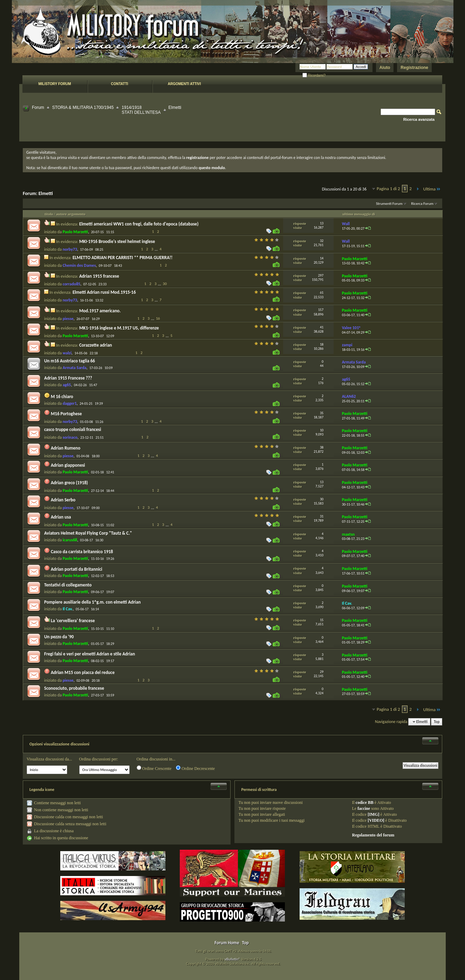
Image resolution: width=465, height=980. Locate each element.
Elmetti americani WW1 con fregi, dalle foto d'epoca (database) (139, 224)
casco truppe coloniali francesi (73, 429)
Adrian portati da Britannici (77, 569)
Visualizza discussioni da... (49, 759)
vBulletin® (232, 959)
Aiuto (385, 68)
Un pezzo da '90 (59, 637)
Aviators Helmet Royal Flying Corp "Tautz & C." (88, 533)
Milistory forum (54, 84)
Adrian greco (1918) (69, 483)
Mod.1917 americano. (100, 311)
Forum (38, 107)
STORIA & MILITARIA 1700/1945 (83, 107)
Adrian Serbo (63, 500)
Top (437, 722)
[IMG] (373, 814)
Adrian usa (61, 517)
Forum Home (227, 943)
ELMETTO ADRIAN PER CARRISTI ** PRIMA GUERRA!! (122, 258)
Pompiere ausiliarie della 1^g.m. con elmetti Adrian (92, 602)
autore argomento (71, 214)
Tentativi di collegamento (68, 585)
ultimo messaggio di (359, 214)
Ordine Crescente (154, 768)
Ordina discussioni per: (99, 759)
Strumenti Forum (389, 204)
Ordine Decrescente (195, 768)
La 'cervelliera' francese (73, 621)
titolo (49, 214)
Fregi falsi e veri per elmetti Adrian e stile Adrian (90, 654)
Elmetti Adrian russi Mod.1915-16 (104, 292)
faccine (364, 808)
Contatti (119, 84)
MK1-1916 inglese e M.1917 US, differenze (119, 328)
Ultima (432, 189)
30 (165, 284)
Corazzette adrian (96, 345)
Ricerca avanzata (419, 119)
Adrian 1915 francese (99, 276)
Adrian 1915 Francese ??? (68, 378)
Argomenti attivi (184, 84)
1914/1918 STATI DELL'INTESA (141, 110)
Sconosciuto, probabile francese (74, 688)
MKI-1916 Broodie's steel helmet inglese (117, 241)
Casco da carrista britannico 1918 (82, 552)
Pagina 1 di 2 (388, 189)
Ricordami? (314, 75)
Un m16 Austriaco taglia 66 (70, 361)
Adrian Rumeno (66, 448)
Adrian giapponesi (68, 465)
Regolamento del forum (373, 835)
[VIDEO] (376, 820)
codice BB (365, 802)
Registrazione (414, 68)
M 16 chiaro (62, 397)
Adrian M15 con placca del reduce (83, 672)
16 (158, 318)
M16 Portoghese (66, 414)
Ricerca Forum (422, 204)
